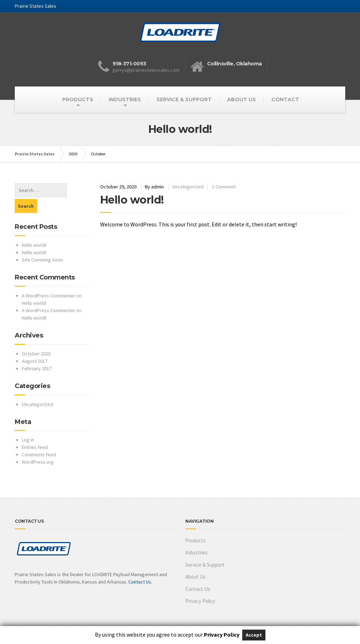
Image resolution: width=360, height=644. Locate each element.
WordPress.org (38, 446)
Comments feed (39, 439)
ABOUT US (242, 99)
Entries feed (35, 431)
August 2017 (35, 345)
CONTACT (285, 99)
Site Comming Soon (42, 244)
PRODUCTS (78, 99)
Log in (28, 424)
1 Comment (224, 187)
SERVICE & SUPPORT (184, 99)
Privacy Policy (200, 585)
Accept (254, 635)
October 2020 (36, 338)
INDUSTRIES (125, 99)
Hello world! (132, 200)
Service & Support (205, 549)
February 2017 (37, 353)
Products (195, 525)
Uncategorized (188, 187)
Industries (197, 537)
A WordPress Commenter (49, 280)
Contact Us (140, 566)
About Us (195, 561)
